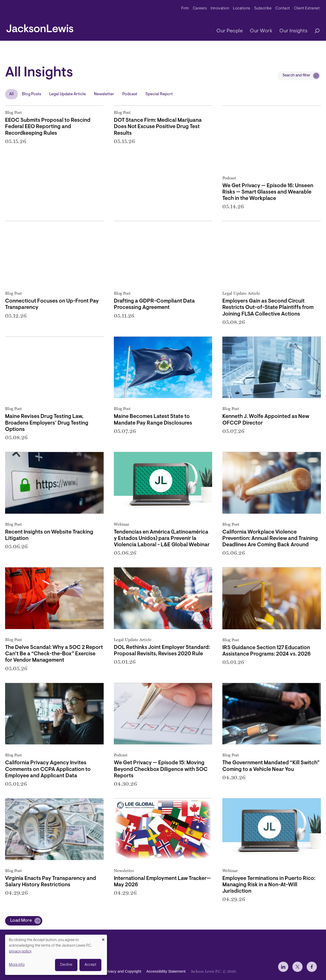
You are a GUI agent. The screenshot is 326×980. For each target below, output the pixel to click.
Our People (230, 31)
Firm (185, 9)
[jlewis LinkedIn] (283, 967)
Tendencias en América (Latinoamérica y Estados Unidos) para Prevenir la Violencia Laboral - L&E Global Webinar (162, 539)
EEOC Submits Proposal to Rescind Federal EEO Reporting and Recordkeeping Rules (48, 127)
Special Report (159, 94)
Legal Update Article (67, 94)
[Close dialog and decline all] (103, 938)
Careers (200, 9)
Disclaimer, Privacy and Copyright (113, 971)
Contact (283, 9)
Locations (242, 9)
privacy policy (20, 952)
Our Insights (293, 31)
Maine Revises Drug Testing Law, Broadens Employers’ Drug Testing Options (47, 423)
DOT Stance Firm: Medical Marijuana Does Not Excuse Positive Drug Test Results (158, 127)
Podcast (130, 94)
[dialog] (56, 955)
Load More (21, 921)
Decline (66, 965)
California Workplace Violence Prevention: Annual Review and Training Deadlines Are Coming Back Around (270, 539)
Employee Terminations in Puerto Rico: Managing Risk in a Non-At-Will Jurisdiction (269, 885)
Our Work (261, 31)
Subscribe (263, 9)
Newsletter (104, 94)
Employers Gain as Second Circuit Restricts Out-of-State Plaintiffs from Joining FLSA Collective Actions (268, 308)
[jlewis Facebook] (312, 967)
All (11, 94)
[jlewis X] (297, 967)
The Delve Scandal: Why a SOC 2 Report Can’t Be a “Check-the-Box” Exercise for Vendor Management (54, 654)
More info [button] (17, 965)
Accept (90, 965)
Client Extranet (307, 9)
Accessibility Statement (166, 971)
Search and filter (296, 76)
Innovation (220, 9)
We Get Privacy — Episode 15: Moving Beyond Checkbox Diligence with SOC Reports (161, 769)
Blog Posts (31, 94)
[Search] (315, 31)
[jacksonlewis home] (40, 27)
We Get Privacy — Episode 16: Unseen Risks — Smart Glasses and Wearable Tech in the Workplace (268, 192)
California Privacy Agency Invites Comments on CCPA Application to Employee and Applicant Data (48, 769)
